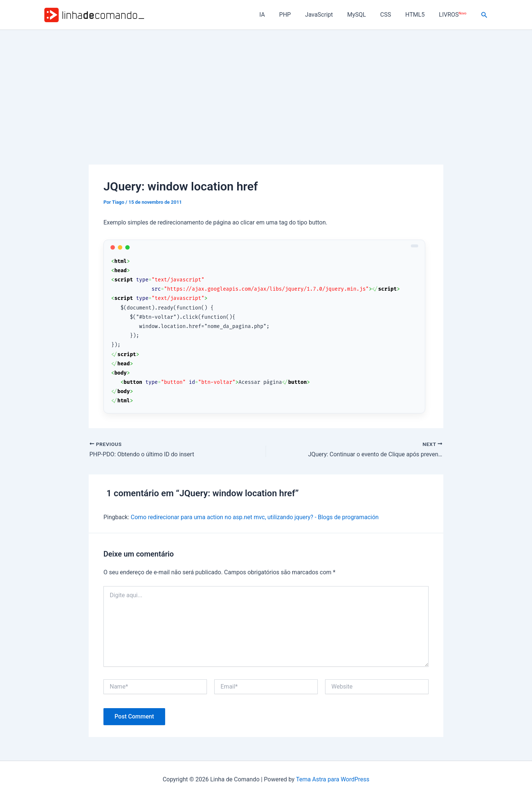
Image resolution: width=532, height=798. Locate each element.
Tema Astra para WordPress (333, 779)
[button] (484, 15)
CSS (392, 15)
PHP (299, 15)
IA (278, 15)
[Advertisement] (266, 85)
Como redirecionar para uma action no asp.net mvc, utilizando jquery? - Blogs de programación (255, 517)
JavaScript (330, 15)
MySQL (365, 15)
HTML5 (419, 15)
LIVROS (454, 15)
